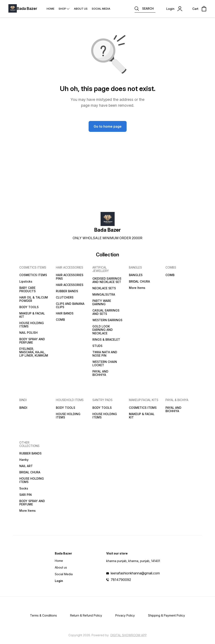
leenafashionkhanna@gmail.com (135, 573)
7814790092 (121, 580)
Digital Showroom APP (129, 635)
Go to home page (108, 126)
